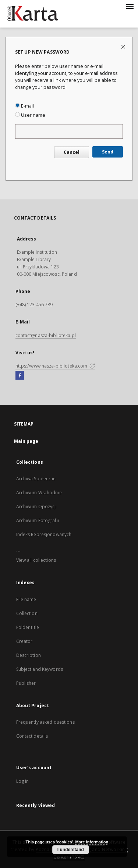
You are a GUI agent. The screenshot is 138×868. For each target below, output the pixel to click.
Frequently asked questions (45, 722)
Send (108, 152)
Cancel (72, 152)
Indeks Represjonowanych (44, 534)
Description (29, 655)
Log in (23, 781)
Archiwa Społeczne (36, 479)
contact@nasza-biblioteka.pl (46, 335)
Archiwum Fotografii (38, 520)
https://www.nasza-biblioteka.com (56, 366)
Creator (24, 641)
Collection (27, 613)
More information (92, 842)
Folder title (28, 627)
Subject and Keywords (40, 669)
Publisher (26, 683)
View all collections (36, 560)
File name (26, 599)
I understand (71, 850)
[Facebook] (20, 376)
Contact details (32, 736)
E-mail (24, 106)
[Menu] (130, 6)
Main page (26, 441)
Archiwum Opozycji (37, 507)
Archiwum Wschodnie (39, 493)
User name (30, 115)
